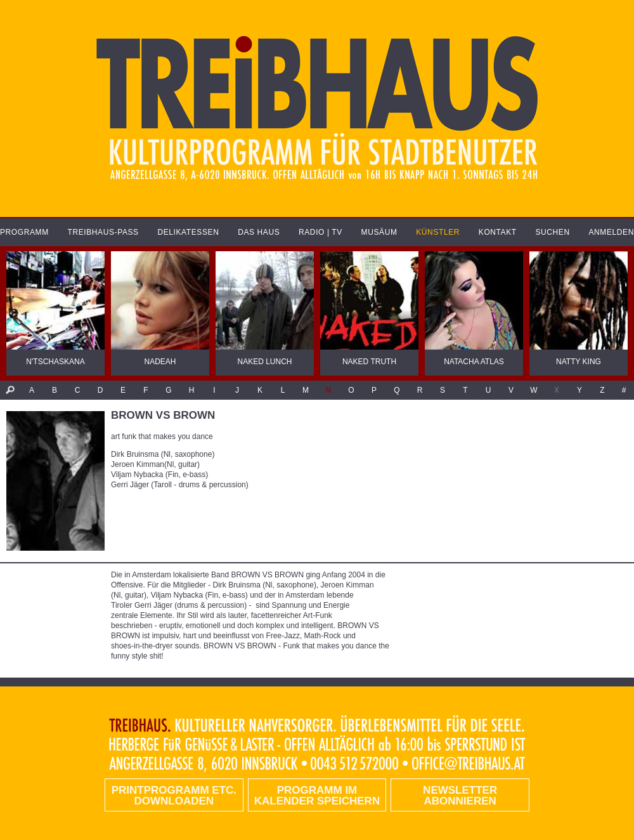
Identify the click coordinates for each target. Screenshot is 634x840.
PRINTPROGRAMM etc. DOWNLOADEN (174, 796)
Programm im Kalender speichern (317, 796)
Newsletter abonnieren (460, 796)
